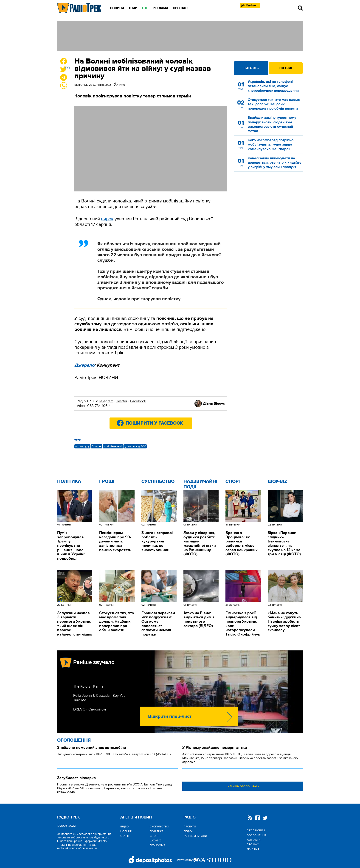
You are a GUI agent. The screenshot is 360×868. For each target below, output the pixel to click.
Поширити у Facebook (154, 423)
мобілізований (113, 446)
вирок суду (82, 446)
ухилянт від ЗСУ (135, 446)
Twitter (122, 401)
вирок (107, 219)
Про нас (180, 8)
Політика (69, 481)
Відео (124, 827)
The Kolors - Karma (88, 686)
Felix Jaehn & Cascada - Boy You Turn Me (99, 698)
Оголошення (74, 740)
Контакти (253, 840)
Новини (117, 8)
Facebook (138, 401)
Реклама (160, 8)
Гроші (107, 481)
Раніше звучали (195, 836)
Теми (133, 8)
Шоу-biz (277, 481)
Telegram (106, 401)
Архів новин (256, 830)
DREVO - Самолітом (90, 709)
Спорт (233, 481)
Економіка (157, 845)
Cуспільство (158, 481)
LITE (145, 8)
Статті (125, 836)
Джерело (84, 365)
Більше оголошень (243, 786)
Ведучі (188, 831)
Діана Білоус (214, 404)
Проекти (190, 827)
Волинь (97, 446)
